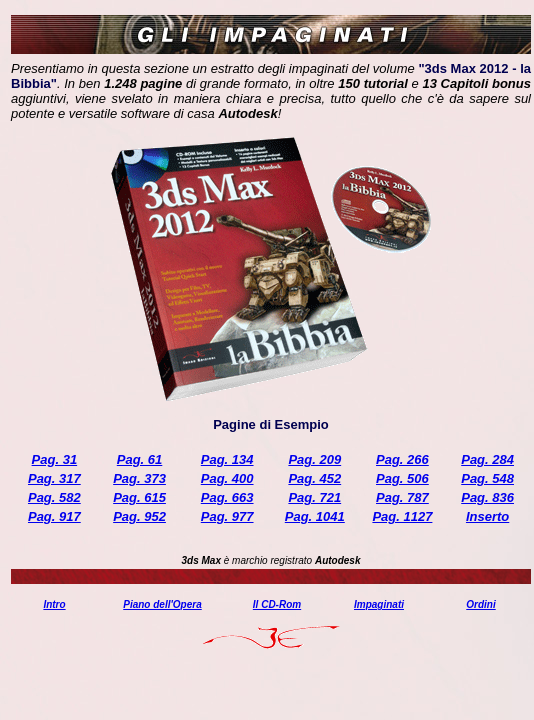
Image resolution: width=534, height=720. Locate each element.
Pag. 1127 (402, 516)
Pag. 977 (227, 516)
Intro (54, 604)
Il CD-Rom (277, 604)
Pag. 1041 (315, 516)
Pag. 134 (227, 459)
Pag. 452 (314, 478)
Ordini (480, 604)
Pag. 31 (55, 459)
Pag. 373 (139, 478)
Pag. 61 (140, 459)
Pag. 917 (54, 516)
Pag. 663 (227, 497)
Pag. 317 (54, 478)
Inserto (487, 516)
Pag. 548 (487, 478)
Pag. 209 (314, 459)
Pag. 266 (402, 459)
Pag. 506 (402, 478)
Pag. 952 (139, 516)
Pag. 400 (227, 478)
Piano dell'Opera (162, 604)
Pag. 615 (139, 497)
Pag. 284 (487, 459)
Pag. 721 (314, 497)
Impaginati (379, 604)
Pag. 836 (487, 497)
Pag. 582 (54, 497)
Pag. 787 (402, 497)
